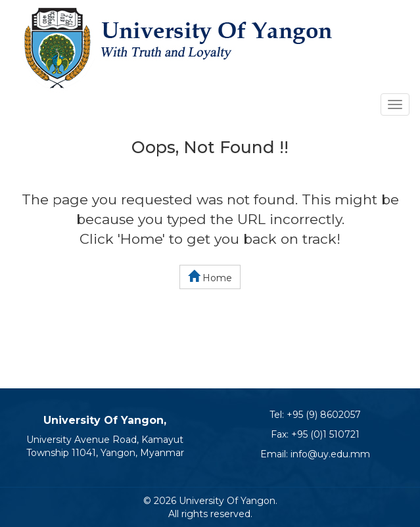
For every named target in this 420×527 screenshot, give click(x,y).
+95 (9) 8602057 (324, 415)
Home (210, 277)
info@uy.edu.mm (330, 454)
